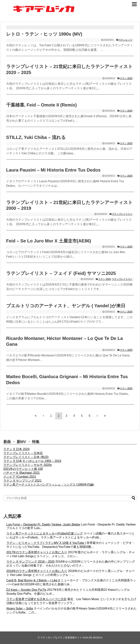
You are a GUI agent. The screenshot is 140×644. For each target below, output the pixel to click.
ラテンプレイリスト (122, 214)
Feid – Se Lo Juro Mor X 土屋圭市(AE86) (49, 241)
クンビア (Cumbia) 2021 (20, 477)
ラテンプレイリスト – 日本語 (23, 453)
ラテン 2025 (126, 78)
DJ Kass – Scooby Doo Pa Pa (26, 590)
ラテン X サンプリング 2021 (23, 481)
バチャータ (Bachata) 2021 (22, 473)
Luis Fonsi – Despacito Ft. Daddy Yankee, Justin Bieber (43, 524)
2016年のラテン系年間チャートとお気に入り (37, 571)
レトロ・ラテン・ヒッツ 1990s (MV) (44, 34)
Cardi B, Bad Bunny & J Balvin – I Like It (33, 580)
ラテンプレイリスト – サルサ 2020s (28, 465)
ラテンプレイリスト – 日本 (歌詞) (26, 457)
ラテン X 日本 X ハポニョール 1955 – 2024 (32, 461)
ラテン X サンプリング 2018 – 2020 (31, 562)
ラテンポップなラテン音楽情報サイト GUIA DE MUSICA (71, 638)
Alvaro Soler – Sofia (20, 608)
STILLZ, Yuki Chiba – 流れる (36, 137)
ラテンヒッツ (126, 40)
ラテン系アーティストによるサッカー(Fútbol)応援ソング (45, 533)
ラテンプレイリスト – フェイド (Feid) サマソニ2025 (61, 273)
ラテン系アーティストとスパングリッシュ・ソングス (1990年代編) (49, 485)
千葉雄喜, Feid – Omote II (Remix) (42, 105)
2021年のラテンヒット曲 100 (23, 469)
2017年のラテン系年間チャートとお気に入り (37, 552)
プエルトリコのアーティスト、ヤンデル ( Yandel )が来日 (66, 306)
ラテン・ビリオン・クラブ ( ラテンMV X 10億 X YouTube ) (46, 543)
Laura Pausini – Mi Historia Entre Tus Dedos (53, 170)
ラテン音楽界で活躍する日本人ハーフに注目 (36, 599)
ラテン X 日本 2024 (17, 449)
